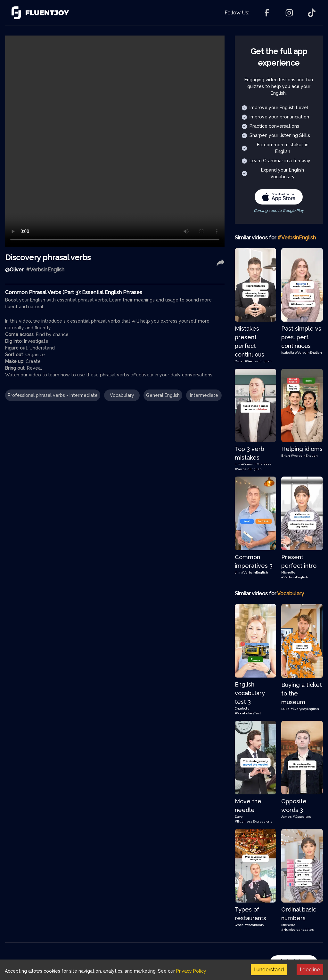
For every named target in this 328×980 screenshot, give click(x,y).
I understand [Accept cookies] (269, 970)
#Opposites (302, 817)
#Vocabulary (254, 925)
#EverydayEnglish (305, 709)
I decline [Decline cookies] (310, 970)
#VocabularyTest (248, 713)
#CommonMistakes (256, 464)
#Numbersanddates (298, 930)
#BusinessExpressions (254, 821)
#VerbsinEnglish (258, 361)
